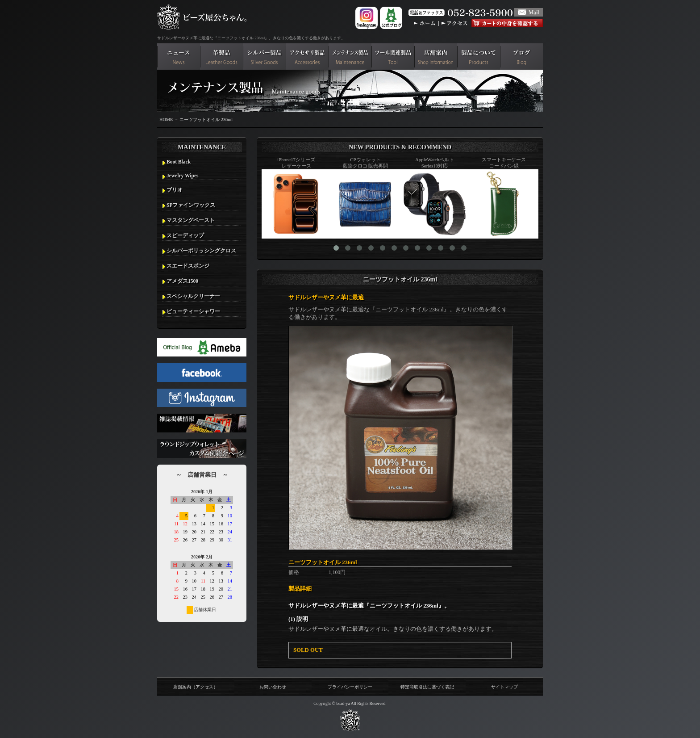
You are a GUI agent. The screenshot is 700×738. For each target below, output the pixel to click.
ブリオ (175, 190)
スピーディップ (185, 235)
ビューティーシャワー (193, 311)
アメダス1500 (182, 281)
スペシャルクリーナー (193, 296)
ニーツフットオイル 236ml (206, 120)
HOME (166, 120)
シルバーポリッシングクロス (201, 251)
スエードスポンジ (188, 266)
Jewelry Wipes (183, 176)
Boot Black (179, 162)
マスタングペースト (191, 220)
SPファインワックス (191, 205)
